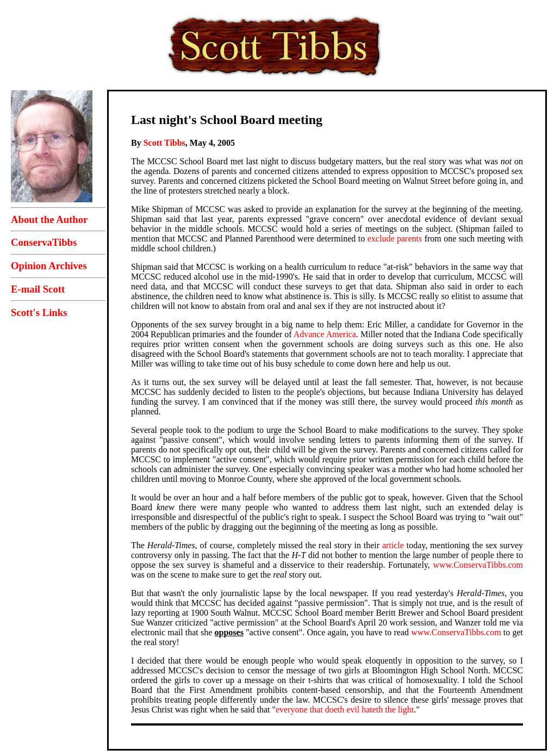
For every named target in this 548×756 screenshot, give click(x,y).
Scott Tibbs (164, 143)
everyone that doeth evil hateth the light (345, 709)
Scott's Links (39, 312)
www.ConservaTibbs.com (478, 565)
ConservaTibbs (44, 242)
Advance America (325, 334)
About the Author (49, 219)
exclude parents (395, 238)
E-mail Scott (38, 289)
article (393, 545)
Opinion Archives (49, 266)
